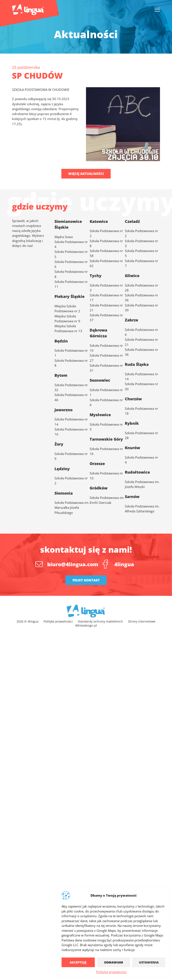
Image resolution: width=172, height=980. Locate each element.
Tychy (96, 275)
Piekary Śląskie (69, 296)
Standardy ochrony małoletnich (100, 621)
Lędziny (62, 469)
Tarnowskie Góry (106, 439)
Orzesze (97, 463)
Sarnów (132, 496)
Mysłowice (100, 415)
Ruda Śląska (137, 364)
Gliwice (132, 275)
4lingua (124, 564)
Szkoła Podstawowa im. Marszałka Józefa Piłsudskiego (72, 508)
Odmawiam (114, 962)
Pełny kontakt (86, 580)
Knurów (132, 448)
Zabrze (131, 320)
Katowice (99, 221)
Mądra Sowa (64, 237)
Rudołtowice (137, 472)
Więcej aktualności (86, 174)
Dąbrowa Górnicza (98, 333)
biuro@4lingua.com (73, 564)
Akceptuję (78, 962)
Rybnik (132, 423)
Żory (59, 444)
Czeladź (132, 221)
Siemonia (64, 493)
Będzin (61, 341)
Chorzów (133, 399)
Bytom (61, 375)
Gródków (99, 488)
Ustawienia (149, 962)
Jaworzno (63, 410)
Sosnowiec (100, 380)
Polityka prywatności (111, 972)
